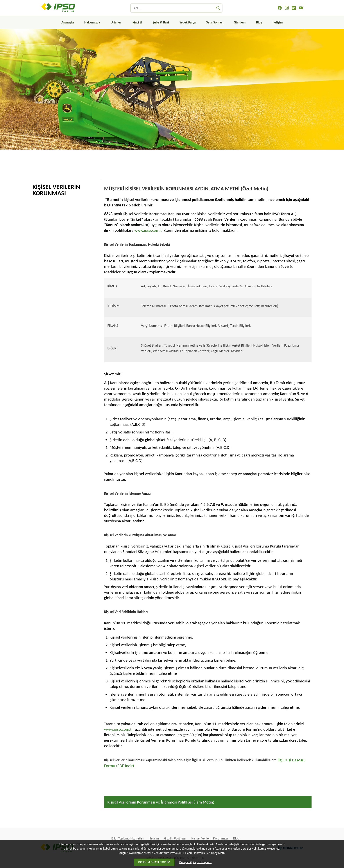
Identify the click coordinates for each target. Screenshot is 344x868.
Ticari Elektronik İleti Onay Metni (205, 853)
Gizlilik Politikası (175, 838)
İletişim (278, 22)
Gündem (240, 22)
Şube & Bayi (161, 22)
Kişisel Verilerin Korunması (210, 838)
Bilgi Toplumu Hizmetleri (128, 838)
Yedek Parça (188, 22)
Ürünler (116, 22)
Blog (259, 22)
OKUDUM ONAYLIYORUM (154, 862)
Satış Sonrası (215, 22)
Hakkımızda (92, 22)
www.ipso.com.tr (149, 230)
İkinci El (137, 22)
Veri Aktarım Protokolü (168, 853)
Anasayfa (68, 22)
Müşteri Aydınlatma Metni (135, 853)
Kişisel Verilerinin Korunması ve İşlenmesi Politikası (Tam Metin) (161, 802)
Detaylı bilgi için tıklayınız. (195, 862)
